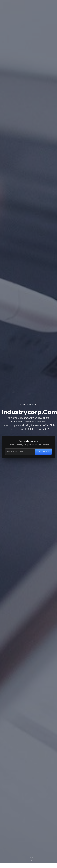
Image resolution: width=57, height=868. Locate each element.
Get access (43, 452)
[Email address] (20, 452)
